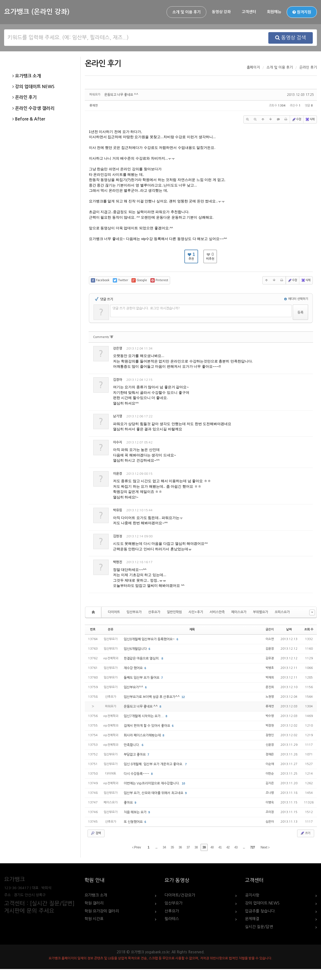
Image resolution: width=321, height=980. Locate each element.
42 (228, 847)
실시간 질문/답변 (259, 927)
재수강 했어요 (134, 668)
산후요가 (154, 612)
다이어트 (114, 612)
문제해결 (252, 919)
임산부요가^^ (134, 687)
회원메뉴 (274, 12)
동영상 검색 (291, 38)
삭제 (310, 119)
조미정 (270, 812)
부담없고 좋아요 (135, 755)
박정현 (270, 726)
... (156, 847)
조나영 (270, 793)
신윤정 (270, 745)
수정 (296, 119)
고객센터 (249, 12)
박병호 (270, 668)
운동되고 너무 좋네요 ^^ (121, 95)
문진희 (270, 687)
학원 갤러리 (94, 903)
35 (172, 847)
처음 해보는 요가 (136, 812)
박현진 (118, 562)
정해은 (270, 754)
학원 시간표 (94, 919)
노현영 (270, 697)
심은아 (270, 822)
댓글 (305, 349)
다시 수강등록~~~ (137, 774)
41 (220, 847)
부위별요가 (261, 612)
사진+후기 (196, 612)
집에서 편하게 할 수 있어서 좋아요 (147, 726)
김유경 (270, 658)
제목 (192, 629)
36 (180, 847)
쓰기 (305, 833)
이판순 (270, 774)
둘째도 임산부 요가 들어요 (142, 678)
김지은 (270, 783)
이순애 (270, 764)
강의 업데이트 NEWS (33, 87)
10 (184, 783)
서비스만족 (217, 612)
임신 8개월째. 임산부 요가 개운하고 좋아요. (154, 764)
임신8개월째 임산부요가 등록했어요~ (150, 639)
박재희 (270, 678)
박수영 (270, 716)
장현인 (270, 735)
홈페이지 (253, 67)
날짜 (289, 629)
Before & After (29, 119)
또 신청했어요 (134, 822)
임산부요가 (134, 612)
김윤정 (270, 649)
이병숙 (270, 802)
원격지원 (302, 12)
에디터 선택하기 (296, 299)
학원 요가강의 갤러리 (102, 911)
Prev (137, 847)
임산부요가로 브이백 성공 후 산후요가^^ (152, 697)
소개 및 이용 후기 (186, 12)
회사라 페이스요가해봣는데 (143, 735)
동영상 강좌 (221, 12)
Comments (103, 337)
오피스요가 (282, 612)
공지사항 (252, 895)
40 (212, 847)
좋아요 (129, 803)
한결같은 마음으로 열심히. (142, 658)
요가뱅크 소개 (27, 76)
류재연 (94, 106)
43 (236, 847)
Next (265, 847)
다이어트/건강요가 (180, 895)
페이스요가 (239, 612)
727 (253, 847)
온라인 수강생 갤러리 (33, 108)
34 (164, 847)
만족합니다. (132, 745)
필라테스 (172, 919)
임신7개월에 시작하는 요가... (144, 716)
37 (188, 847)
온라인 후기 (25, 97)
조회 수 (309, 629)
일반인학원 (174, 612)
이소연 (270, 639)
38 (196, 847)
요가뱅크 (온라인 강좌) (37, 12)
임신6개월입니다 (136, 649)
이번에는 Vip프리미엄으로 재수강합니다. (152, 783)
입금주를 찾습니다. (260, 911)
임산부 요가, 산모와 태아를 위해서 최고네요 (154, 793)
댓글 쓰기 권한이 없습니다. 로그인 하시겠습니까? (146, 308)
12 (183, 697)
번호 (93, 629)
